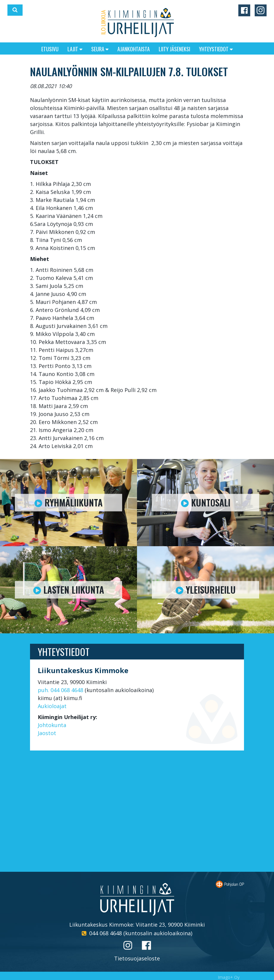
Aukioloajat (52, 706)
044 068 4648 (105, 933)
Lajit (75, 49)
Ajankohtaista (134, 49)
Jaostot (47, 733)
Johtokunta (52, 725)
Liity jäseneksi (174, 49)
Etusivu (50, 49)
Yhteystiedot (216, 49)
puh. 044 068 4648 (60, 690)
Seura (100, 49)
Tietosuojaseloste (137, 958)
